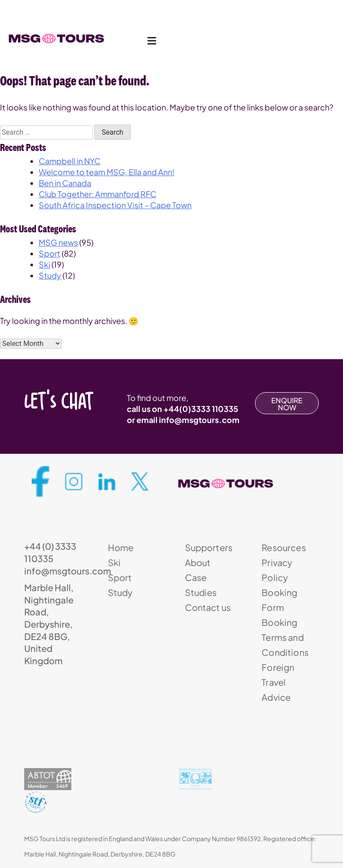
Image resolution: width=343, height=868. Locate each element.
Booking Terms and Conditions (285, 637)
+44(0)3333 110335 (201, 409)
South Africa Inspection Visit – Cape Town (115, 205)
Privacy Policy (277, 570)
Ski (44, 264)
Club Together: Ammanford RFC (98, 194)
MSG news (58, 242)
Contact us (208, 607)
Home (121, 547)
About (198, 562)
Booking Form (279, 600)
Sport (50, 253)
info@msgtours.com (199, 420)
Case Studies (201, 585)
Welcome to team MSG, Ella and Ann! (107, 172)
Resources (284, 547)
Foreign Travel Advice (278, 682)
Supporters (209, 547)
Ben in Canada (65, 183)
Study (50, 275)
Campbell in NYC (70, 161)
